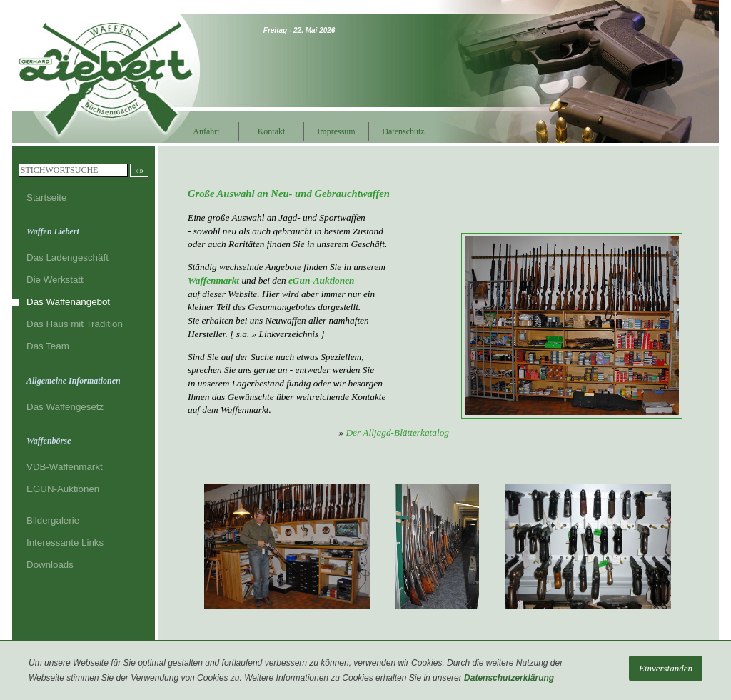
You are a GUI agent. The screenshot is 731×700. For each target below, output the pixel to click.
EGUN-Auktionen (63, 489)
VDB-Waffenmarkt (65, 467)
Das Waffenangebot (68, 302)
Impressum (336, 131)
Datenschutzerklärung (509, 678)
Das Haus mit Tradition (75, 324)
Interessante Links (65, 542)
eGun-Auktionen (322, 280)
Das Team (48, 346)
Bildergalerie (53, 520)
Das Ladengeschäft (67, 257)
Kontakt (272, 131)
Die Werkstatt (55, 280)
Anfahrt (206, 131)
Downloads (50, 565)
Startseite (46, 197)
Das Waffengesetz (65, 407)
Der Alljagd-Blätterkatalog (397, 432)
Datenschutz (401, 131)
